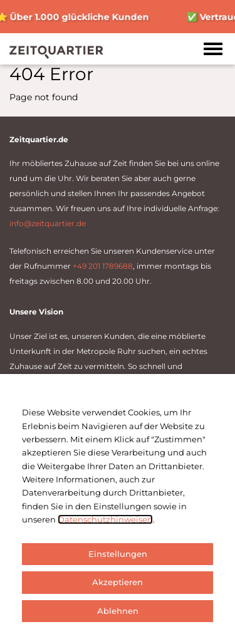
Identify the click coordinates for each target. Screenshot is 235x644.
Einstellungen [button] (118, 554)
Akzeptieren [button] (118, 582)
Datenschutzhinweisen (105, 519)
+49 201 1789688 (103, 266)
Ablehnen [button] (118, 611)
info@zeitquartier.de (48, 223)
